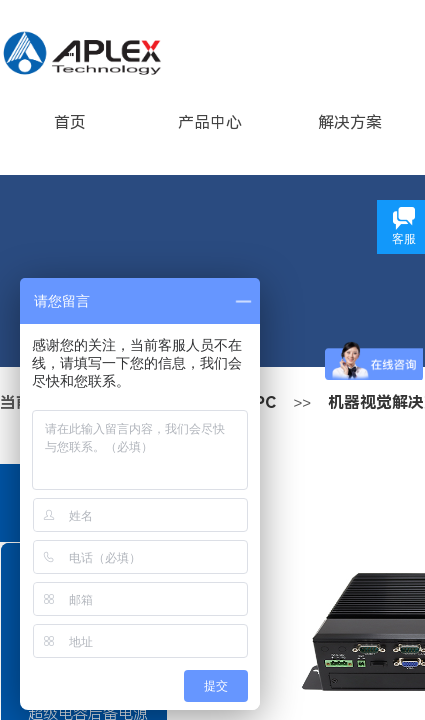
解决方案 (350, 122)
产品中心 (210, 122)
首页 (70, 122)
